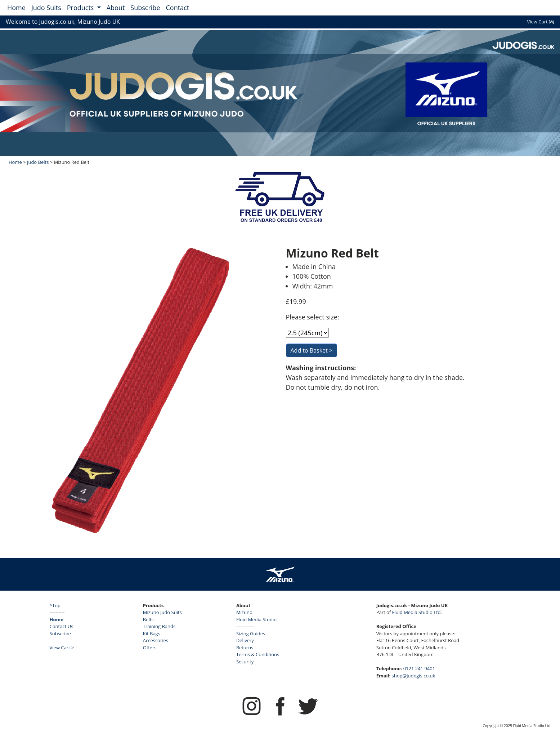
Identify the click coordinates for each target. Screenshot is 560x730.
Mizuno (244, 612)
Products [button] (81, 8)
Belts (148, 619)
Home (16, 8)
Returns (245, 648)
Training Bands (159, 626)
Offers (150, 648)
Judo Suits (46, 8)
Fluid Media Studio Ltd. (417, 612)
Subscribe (145, 8)
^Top (55, 605)
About (116, 8)
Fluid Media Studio (256, 619)
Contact (178, 8)
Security (245, 662)
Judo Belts (38, 162)
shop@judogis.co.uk (414, 676)
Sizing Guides (251, 633)
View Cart (541, 22)
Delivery (245, 640)
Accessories (156, 640)
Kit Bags (152, 633)
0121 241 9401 (419, 668)
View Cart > (62, 648)
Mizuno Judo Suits (162, 612)
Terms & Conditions (258, 654)
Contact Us (62, 626)
